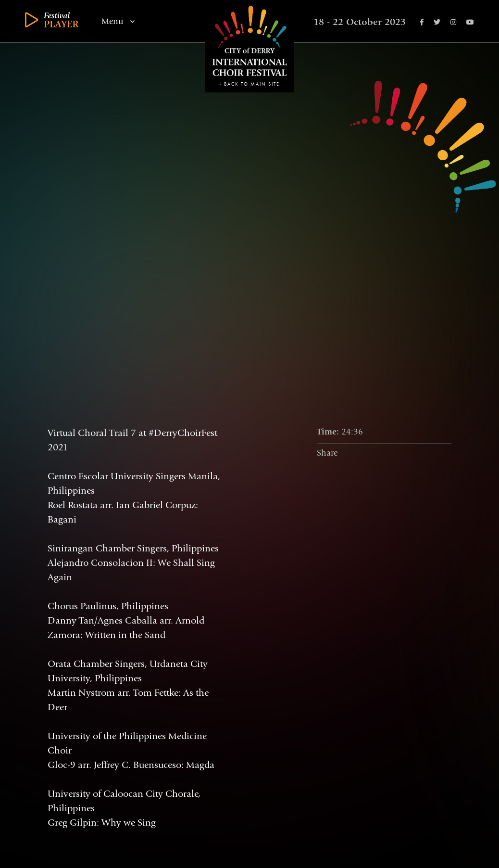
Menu (118, 22)
